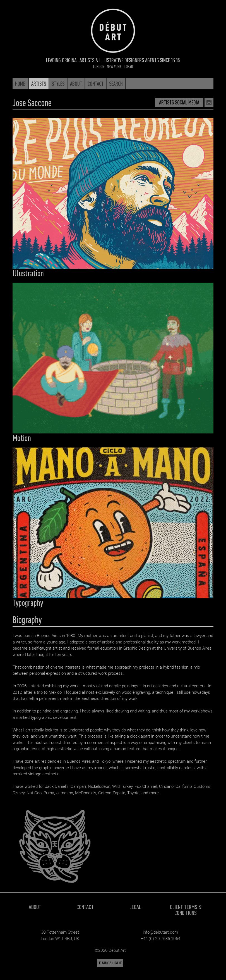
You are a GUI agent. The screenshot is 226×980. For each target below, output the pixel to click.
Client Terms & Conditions (186, 910)
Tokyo (128, 66)
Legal (135, 907)
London (99, 66)
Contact (85, 907)
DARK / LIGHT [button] (110, 963)
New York (114, 66)
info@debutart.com (160, 932)
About (35, 907)
